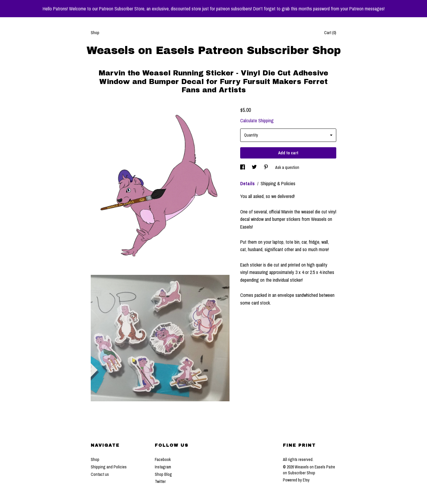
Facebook (163, 459)
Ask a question (287, 167)
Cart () (330, 33)
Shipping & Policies (278, 183)
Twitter (160, 481)
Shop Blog (163, 474)
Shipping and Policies (109, 467)
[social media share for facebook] (243, 167)
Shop (95, 33)
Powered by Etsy (296, 480)
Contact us (100, 474)
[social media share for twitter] (255, 167)
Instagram (163, 467)
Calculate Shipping (257, 121)
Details (248, 183)
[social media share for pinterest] (266, 167)
